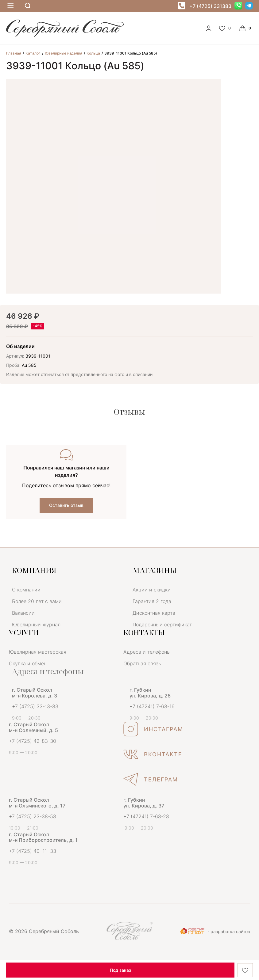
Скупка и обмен (28, 663)
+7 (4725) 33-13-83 (35, 706)
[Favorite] (226, 28)
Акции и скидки (152, 590)
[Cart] (246, 28)
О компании (26, 590)
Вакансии (23, 613)
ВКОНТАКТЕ (153, 754)
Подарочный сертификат (162, 625)
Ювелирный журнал (36, 625)
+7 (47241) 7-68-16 (152, 706)
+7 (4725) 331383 (210, 6)
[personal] (209, 28)
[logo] (65, 35)
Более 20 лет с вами (37, 601)
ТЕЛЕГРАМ (151, 779)
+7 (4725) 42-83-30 (33, 741)
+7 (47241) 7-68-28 (146, 816)
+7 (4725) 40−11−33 (33, 851)
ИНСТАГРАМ (153, 729)
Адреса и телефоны (147, 652)
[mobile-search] (28, 6)
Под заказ (120, 970)
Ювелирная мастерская (38, 652)
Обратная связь (142, 663)
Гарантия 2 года (152, 601)
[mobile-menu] (10, 6)
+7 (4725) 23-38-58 (33, 816)
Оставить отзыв (66, 505)
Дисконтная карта (154, 613)
